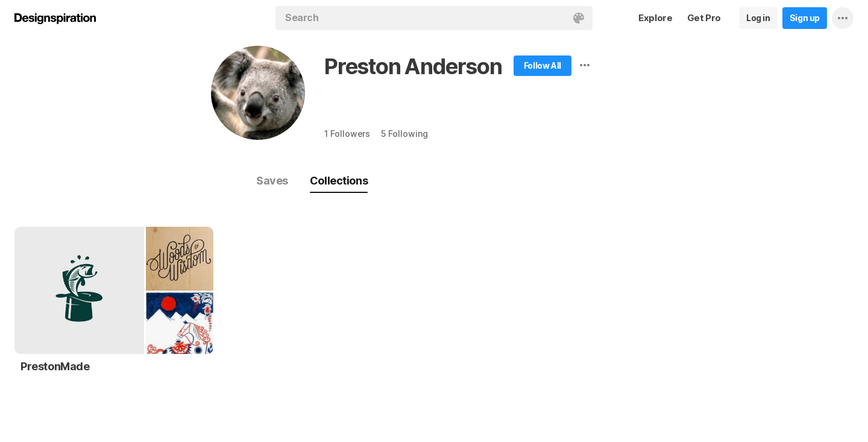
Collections (339, 181)
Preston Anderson (413, 66)
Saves (272, 181)
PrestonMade (55, 366)
